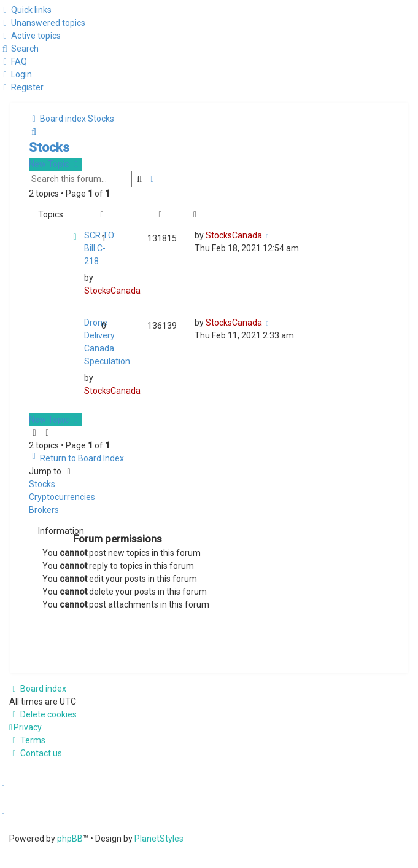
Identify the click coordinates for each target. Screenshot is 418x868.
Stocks (49, 147)
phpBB (70, 839)
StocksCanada (112, 291)
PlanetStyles (159, 839)
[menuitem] (43, 23)
